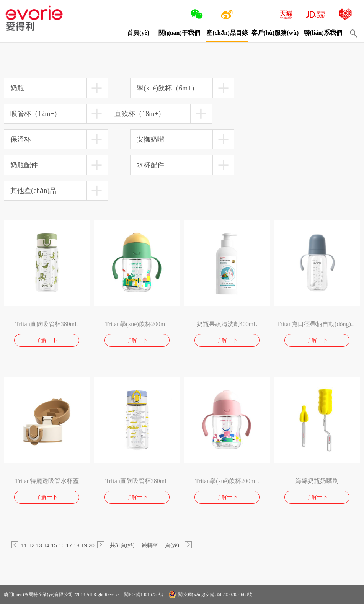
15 (54, 545)
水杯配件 (150, 165)
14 (47, 545)
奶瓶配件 (24, 165)
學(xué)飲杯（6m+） (167, 88)
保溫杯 (21, 139)
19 (84, 545)
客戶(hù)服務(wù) (275, 33)
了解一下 (47, 340)
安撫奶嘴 (150, 139)
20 (91, 545)
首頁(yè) (138, 33)
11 (24, 545)
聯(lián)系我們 (323, 33)
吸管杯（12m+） (36, 114)
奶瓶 (17, 88)
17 (69, 545)
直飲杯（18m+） (140, 114)
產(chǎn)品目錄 (227, 33)
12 (32, 545)
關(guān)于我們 (179, 33)
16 (62, 545)
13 (39, 545)
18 (77, 545)
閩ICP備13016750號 (143, 594)
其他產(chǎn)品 (33, 191)
